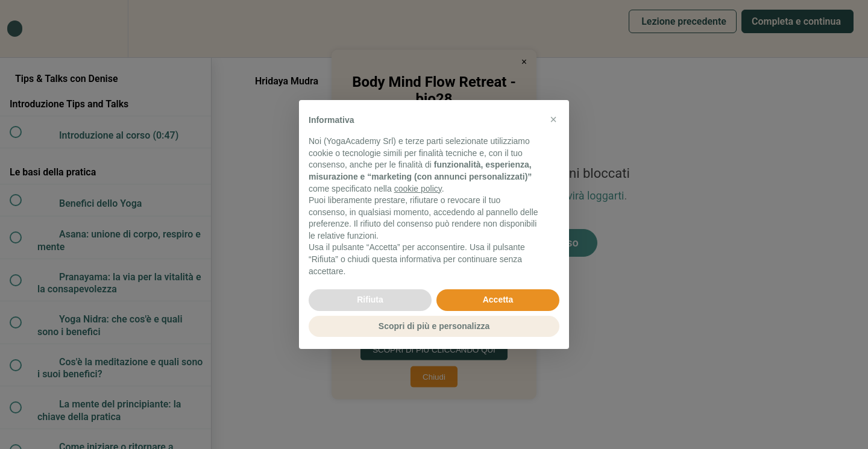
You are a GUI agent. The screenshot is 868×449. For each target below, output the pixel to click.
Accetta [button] (498, 300)
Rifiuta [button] (370, 300)
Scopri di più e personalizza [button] (434, 326)
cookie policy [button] (418, 189)
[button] (553, 119)
